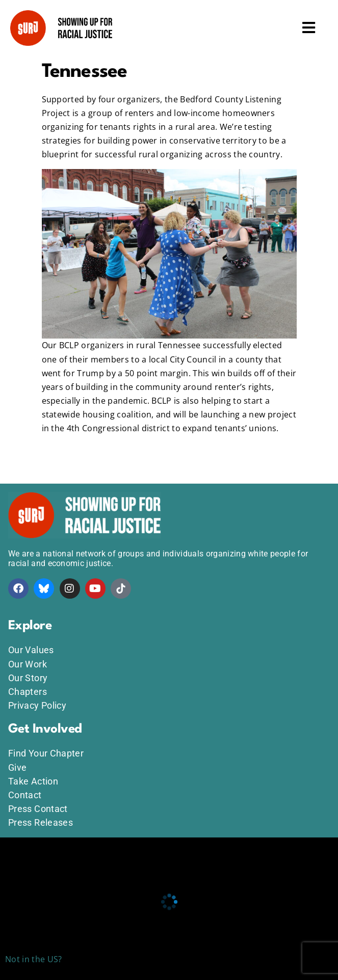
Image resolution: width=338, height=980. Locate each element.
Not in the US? (33, 959)
